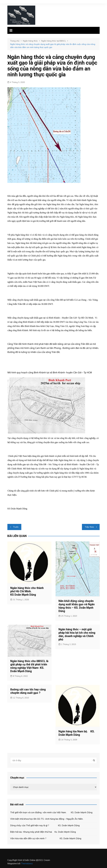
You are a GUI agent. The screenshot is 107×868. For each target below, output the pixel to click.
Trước (16, 527)
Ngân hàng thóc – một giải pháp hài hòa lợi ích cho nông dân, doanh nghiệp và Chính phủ (77, 634)
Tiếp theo (89, 527)
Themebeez (27, 863)
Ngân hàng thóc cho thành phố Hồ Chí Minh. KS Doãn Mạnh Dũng (29, 591)
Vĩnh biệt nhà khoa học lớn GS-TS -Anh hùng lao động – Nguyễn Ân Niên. (47, 819)
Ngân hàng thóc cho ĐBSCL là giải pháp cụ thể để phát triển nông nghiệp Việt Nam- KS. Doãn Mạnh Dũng (29, 666)
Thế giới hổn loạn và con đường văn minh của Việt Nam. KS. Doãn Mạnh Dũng (51, 812)
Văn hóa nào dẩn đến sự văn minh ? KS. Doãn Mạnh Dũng (46, 838)
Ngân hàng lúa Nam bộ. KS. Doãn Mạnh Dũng (77, 733)
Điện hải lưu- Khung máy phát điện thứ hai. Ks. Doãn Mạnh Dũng (43, 832)
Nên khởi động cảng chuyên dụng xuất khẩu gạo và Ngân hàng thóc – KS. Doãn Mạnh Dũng (77, 606)
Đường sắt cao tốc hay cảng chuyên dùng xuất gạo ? (28, 691)
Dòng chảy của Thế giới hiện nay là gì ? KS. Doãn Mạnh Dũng (45, 825)
